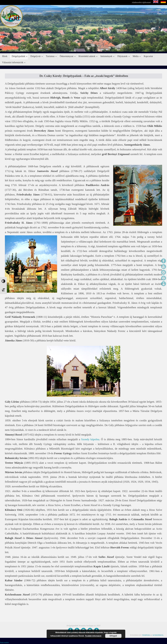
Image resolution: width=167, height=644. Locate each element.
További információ (93, 636)
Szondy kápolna (90, 439)
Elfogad (113, 636)
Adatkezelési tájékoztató (141, 2)
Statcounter (4, 643)
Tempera (146, 635)
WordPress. (158, 635)
